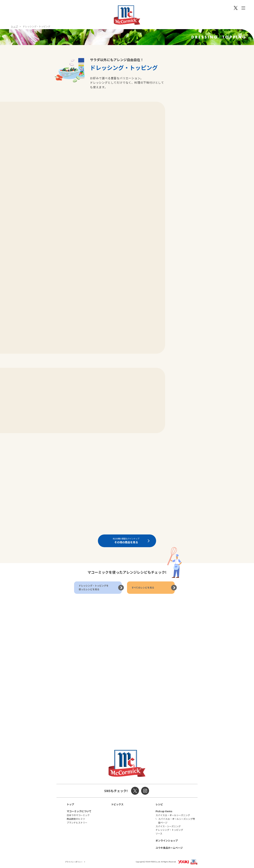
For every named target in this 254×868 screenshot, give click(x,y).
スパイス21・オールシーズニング (173, 815)
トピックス (117, 804)
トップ (14, 26)
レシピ (159, 804)
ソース (159, 833)
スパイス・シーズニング (168, 826)
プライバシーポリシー (74, 862)
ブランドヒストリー (77, 823)
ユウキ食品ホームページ (169, 848)
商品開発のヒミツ (76, 819)
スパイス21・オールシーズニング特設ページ (177, 821)
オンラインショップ (167, 840)
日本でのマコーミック (78, 815)
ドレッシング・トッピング (169, 830)
